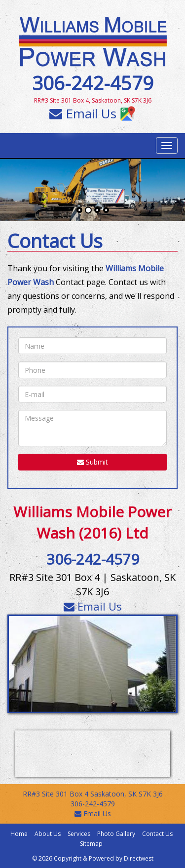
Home (19, 834)
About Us (48, 834)
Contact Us (157, 834)
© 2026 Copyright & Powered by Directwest (93, 858)
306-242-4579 (93, 83)
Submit (92, 462)
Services (79, 834)
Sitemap (91, 844)
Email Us (83, 113)
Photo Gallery (116, 834)
